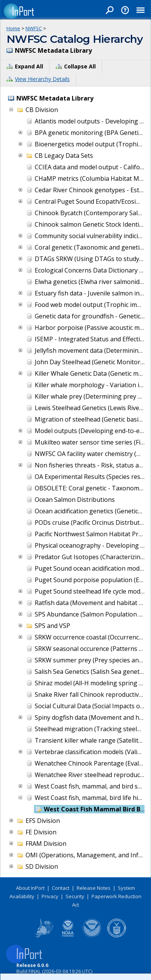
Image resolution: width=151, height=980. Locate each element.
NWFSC (34, 28)
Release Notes (94, 888)
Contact (61, 888)
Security (75, 896)
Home (13, 28)
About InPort (30, 888)
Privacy (50, 896)
